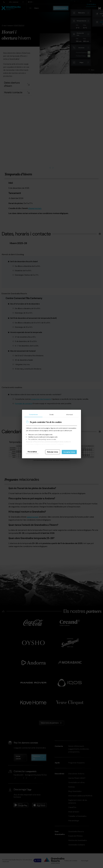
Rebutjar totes (53, 452)
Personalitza (32, 452)
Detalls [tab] (51, 415)
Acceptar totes (69, 452)
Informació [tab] (70, 415)
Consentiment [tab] (33, 415)
